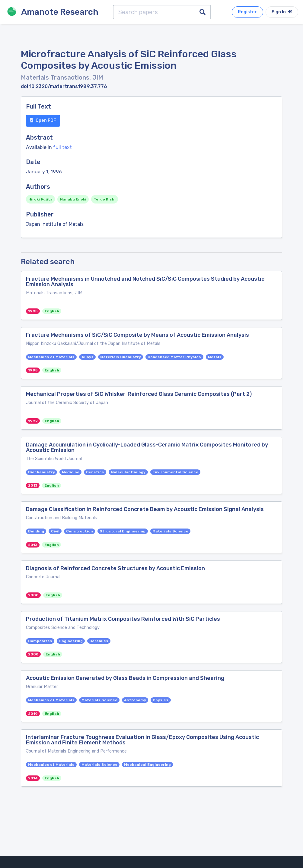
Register (247, 12)
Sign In (282, 12)
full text (62, 147)
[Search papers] (154, 12)
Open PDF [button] (43, 120)
